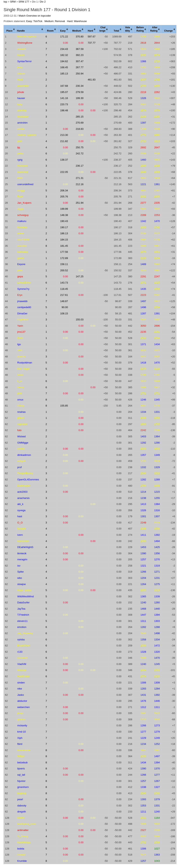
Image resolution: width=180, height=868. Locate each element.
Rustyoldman (25, 363)
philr (20, 393)
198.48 (64, 110)
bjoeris (21, 769)
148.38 (64, 215)
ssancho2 (23, 172)
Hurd (20, 80)
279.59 (80, 92)
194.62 (64, 61)
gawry (21, 258)
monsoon (22, 166)
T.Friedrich (23, 615)
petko (20, 153)
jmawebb (22, 301)
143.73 (64, 283)
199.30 (80, 98)
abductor (22, 701)
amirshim (22, 123)
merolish (22, 246)
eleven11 (22, 621)
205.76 (64, 197)
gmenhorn (23, 787)
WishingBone (25, 43)
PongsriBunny (25, 473)
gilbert (21, 418)
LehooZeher (24, 283)
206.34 (64, 190)
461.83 (92, 80)
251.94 (80, 203)
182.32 (64, 55)
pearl (20, 799)
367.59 (80, 49)
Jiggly (21, 209)
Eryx (20, 295)
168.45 (64, 67)
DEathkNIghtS (25, 547)
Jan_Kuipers (24, 203)
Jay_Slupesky (25, 633)
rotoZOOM (23, 240)
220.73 (64, 104)
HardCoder (24, 676)
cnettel (21, 449)
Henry (21, 387)
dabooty (22, 806)
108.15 (64, 313)
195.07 (64, 92)
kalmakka (23, 252)
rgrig (20, 160)
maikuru (22, 221)
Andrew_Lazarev (27, 135)
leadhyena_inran (27, 824)
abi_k (20, 504)
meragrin (22, 559)
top (5, 2)
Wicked (22, 436)
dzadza (21, 357)
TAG (20, 350)
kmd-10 (22, 732)
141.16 (64, 98)
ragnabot (22, 424)
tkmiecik (22, 553)
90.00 (65, 307)
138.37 (64, 160)
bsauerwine (24, 750)
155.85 (64, 406)
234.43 (64, 49)
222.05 (64, 172)
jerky (20, 67)
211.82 (64, 141)
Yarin (20, 326)
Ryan (20, 197)
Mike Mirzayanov (27, 37)
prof (19, 467)
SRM (13, 2)
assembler (23, 86)
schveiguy (23, 215)
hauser (21, 98)
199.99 (64, 209)
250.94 (80, 74)
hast (20, 516)
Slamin (21, 74)
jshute (21, 92)
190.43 (64, 221)
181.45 (64, 246)
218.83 (80, 129)
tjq (19, 147)
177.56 (64, 252)
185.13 (64, 74)
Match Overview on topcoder (35, 16)
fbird (20, 744)
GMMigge (23, 443)
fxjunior (21, 781)
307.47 (80, 61)
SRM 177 (24, 2)
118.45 (64, 289)
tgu (19, 344)
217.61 (64, 295)
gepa (20, 276)
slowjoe (22, 584)
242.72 (80, 153)
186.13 (64, 233)
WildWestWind (26, 596)
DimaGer (22, 313)
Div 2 (43, 2)
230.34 (80, 86)
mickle (21, 129)
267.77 (80, 67)
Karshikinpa (24, 842)
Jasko (21, 695)
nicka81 (22, 49)
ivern (20, 535)
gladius (21, 719)
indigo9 (21, 461)
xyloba (21, 640)
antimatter (23, 830)
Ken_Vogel (23, 369)
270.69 (80, 123)
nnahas (22, 412)
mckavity (22, 725)
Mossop (22, 670)
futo (19, 430)
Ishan (20, 375)
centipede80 (24, 307)
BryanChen (24, 646)
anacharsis (23, 498)
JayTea (21, 609)
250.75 (80, 147)
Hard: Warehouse (77, 21)
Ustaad (21, 855)
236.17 (80, 166)
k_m (20, 381)
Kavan (21, 55)
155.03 (80, 320)
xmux (20, 400)
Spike (21, 572)
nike (20, 689)
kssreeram (23, 541)
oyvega (21, 510)
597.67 (92, 37)
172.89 (64, 258)
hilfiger (21, 756)
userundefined (25, 184)
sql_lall (21, 775)
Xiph (20, 738)
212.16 (80, 184)
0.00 (65, 43)
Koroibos (22, 227)
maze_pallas (24, 590)
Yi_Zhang (23, 836)
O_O (20, 523)
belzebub (22, 762)
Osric (20, 338)
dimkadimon (24, 455)
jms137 (21, 332)
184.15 (64, 240)
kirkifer (21, 818)
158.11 (64, 264)
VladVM (22, 664)
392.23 (80, 55)
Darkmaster (24, 486)
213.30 (64, 135)
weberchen (24, 707)
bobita (21, 849)
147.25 (80, 276)
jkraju (20, 713)
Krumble (22, 861)
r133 (20, 652)
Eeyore (21, 264)
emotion (22, 627)
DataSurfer (23, 602)
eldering (22, 110)
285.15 (80, 117)
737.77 (92, 43)
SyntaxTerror (25, 61)
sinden (21, 683)
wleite (21, 233)
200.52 (64, 270)
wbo (20, 578)
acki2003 (22, 492)
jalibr (20, 270)
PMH (20, 178)
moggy (21, 190)
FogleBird (23, 320)
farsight (22, 529)
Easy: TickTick (34, 21)
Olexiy (21, 406)
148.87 (64, 301)
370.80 (80, 37)
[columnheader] (10, 29)
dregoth (22, 812)
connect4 (22, 658)
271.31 (80, 178)
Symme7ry (23, 289)
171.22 (64, 37)
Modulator (23, 117)
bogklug (22, 793)
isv (19, 566)
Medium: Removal (55, 21)
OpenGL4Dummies (28, 480)
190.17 (64, 227)
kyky (20, 104)
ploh (20, 141)
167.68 (64, 86)
